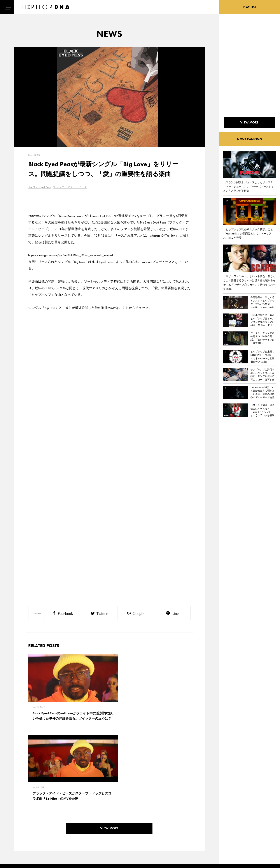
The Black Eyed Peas (39, 187)
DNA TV (19, 818)
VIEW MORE (109, 750)
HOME (19, 811)
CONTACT (41, 811)
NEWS (19, 826)
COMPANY (41, 826)
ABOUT (19, 841)
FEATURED (21, 834)
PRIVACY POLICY (45, 818)
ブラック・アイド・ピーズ (70, 187)
